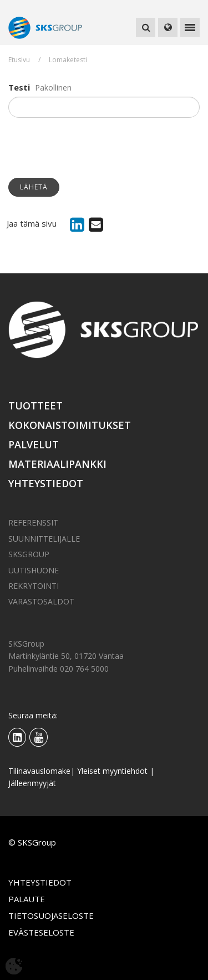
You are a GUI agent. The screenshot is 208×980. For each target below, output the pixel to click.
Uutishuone (34, 570)
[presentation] (93, 148)
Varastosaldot (41, 601)
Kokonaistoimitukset (70, 425)
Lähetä (34, 187)
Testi (19, 87)
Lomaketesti (68, 60)
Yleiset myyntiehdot (112, 771)
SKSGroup (29, 554)
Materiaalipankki (57, 464)
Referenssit (33, 522)
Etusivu (19, 60)
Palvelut (34, 444)
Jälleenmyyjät (32, 783)
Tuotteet (35, 406)
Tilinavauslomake (39, 771)
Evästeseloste (41, 932)
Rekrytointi (34, 586)
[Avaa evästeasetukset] (14, 966)
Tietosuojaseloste (51, 916)
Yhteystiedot (46, 483)
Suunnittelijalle (44, 539)
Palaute (27, 899)
